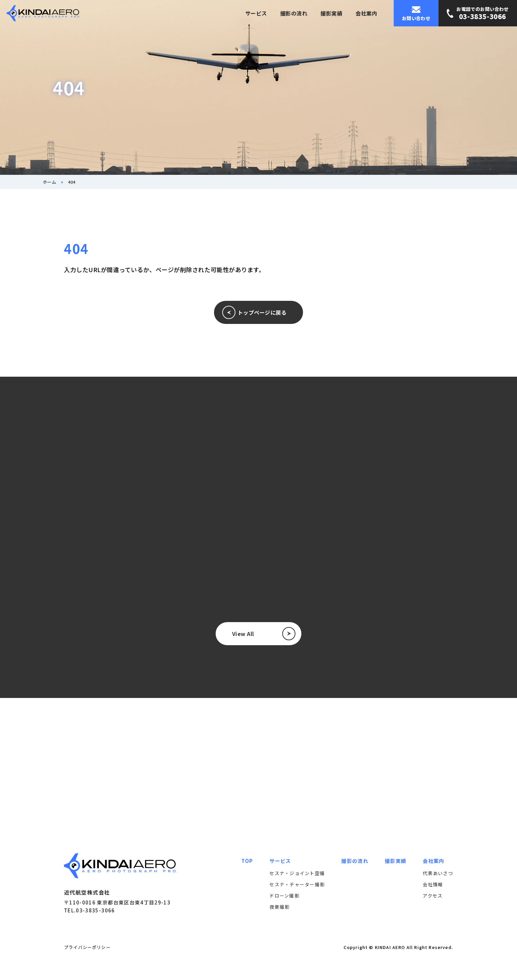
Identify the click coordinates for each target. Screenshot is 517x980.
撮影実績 (331, 13)
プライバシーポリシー (87, 947)
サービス (256, 13)
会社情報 (433, 884)
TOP (247, 861)
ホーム (49, 182)
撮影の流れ (294, 13)
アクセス (433, 896)
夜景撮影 (279, 907)
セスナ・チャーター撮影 (297, 884)
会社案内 (366, 13)
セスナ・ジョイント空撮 (297, 873)
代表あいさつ (438, 873)
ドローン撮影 (284, 896)
